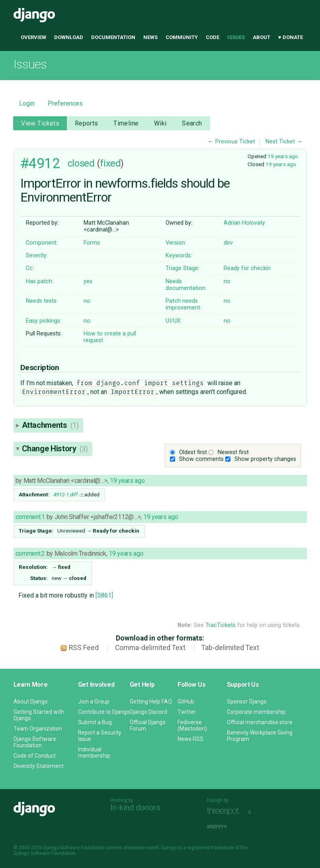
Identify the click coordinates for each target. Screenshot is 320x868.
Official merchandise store (260, 722)
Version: (176, 243)
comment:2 (30, 554)
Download (69, 37)
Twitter (187, 712)
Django (34, 15)
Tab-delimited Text (230, 648)
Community (182, 37)
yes (88, 281)
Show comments (201, 459)
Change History (55, 449)
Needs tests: (42, 301)
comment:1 (30, 517)
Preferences (65, 103)
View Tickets (40, 123)
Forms (92, 243)
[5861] (104, 595)
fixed (110, 163)
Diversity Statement (39, 766)
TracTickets (220, 625)
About (261, 37)
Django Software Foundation (35, 742)
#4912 (40, 163)
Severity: (37, 256)
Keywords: (179, 256)
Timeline (126, 123)
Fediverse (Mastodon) (192, 725)
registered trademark (210, 848)
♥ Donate (291, 37)
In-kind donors (135, 807)
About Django (31, 701)
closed (81, 163)
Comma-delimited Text (150, 648)
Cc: (30, 268)
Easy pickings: (44, 321)
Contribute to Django (104, 712)
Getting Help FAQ (151, 701)
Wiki (160, 123)
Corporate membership (256, 712)
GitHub (186, 701)
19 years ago (283, 156)
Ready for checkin (247, 268)
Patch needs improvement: (183, 304)
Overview (33, 37)
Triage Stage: (182, 268)
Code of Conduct (35, 756)
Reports (87, 123)
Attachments (50, 425)
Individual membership (94, 752)
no (227, 281)
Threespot (226, 811)
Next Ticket (280, 142)
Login (27, 103)
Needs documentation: (186, 285)
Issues (236, 37)
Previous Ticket (235, 142)
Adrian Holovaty (244, 223)
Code (213, 37)
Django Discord (148, 712)
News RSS (190, 739)
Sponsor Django (247, 701)
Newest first (233, 452)
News (150, 37)
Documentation (113, 37)
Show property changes (265, 459)
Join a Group (94, 701)
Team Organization (38, 729)
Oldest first (193, 452)
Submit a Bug (95, 722)
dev (228, 243)
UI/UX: (174, 321)
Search (192, 123)
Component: (42, 243)
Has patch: (40, 281)
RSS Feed (84, 648)
